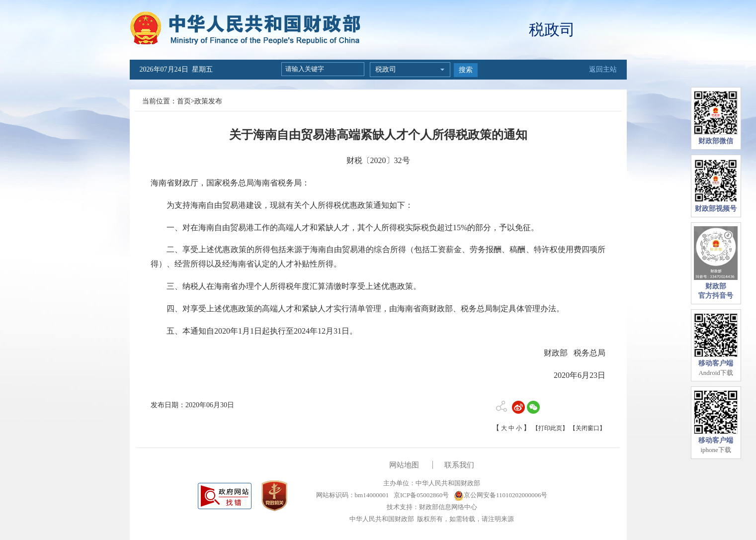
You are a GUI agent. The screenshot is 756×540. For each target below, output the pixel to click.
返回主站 (603, 69)
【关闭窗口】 (588, 428)
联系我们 (459, 465)
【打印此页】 (550, 428)
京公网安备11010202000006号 (501, 495)
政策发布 (208, 101)
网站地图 (404, 465)
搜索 (466, 70)
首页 (184, 101)
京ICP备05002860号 (420, 495)
